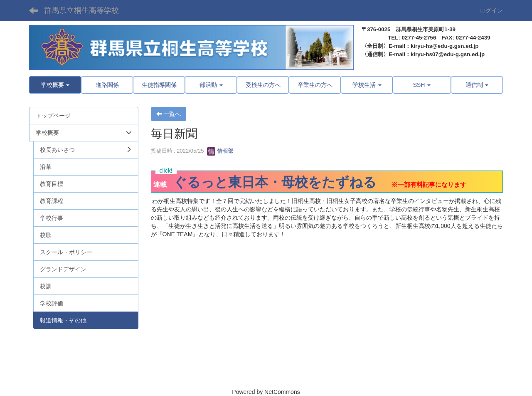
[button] (55, 85)
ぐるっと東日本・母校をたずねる (275, 182)
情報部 (220, 151)
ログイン (491, 10)
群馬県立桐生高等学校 (81, 10)
